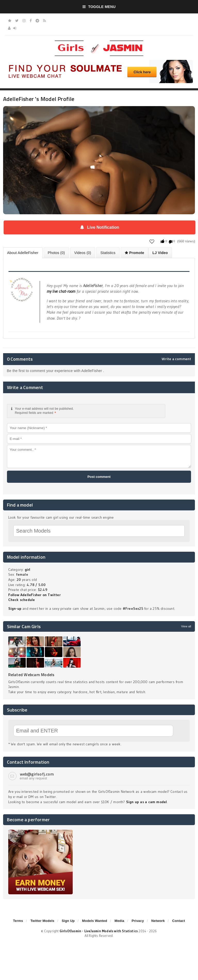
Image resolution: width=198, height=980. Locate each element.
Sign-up (15, 608)
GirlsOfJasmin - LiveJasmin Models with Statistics (99, 931)
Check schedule (22, 600)
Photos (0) (56, 253)
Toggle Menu (99, 7)
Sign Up (68, 921)
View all (186, 626)
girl (28, 570)
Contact (179, 921)
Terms (18, 921)
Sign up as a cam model (147, 802)
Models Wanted (94, 921)
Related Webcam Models (31, 675)
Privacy (138, 921)
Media (119, 921)
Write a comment (176, 359)
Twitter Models (42, 921)
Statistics (108, 253)
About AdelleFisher (23, 253)
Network (158, 921)
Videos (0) (83, 253)
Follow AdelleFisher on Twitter (34, 595)
